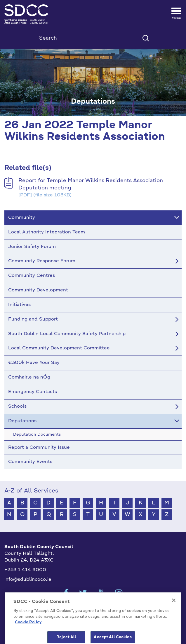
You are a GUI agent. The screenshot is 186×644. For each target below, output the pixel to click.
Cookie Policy (28, 633)
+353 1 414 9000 (25, 570)
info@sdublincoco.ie (28, 580)
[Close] (174, 611)
